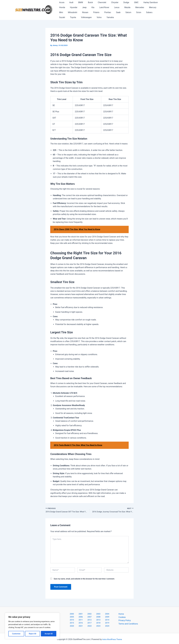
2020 (109, 621)
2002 (83, 614)
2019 (102, 621)
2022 (87, 624)
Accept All (49, 634)
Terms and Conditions (128, 624)
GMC (129, 2)
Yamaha (71, 17)
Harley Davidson (142, 2)
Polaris (72, 12)
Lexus (101, 7)
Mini (144, 7)
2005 (102, 614)
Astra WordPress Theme (112, 638)
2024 (100, 624)
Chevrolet (98, 2)
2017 (89, 621)
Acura (61, 2)
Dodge (120, 2)
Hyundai (62, 7)
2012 (102, 618)
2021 (80, 624)
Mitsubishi (154, 7)
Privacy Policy (125, 621)
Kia (80, 7)
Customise (16, 634)
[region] (32, 626)
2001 (76, 614)
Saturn (101, 12)
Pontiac (82, 12)
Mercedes (122, 7)
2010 (89, 618)
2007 (70, 618)
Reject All (33, 634)
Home (121, 614)
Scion (110, 12)
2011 (96, 618)
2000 (70, 614)
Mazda (111, 7)
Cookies (122, 618)
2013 (109, 618)
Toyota (140, 12)
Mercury (134, 7)
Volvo (61, 17)
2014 (70, 621)
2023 (93, 624)
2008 (77, 618)
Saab (92, 12)
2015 (77, 621)
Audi (70, 2)
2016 (83, 621)
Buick (87, 2)
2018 (96, 621)
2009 (83, 618)
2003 (89, 614)
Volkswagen (152, 12)
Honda (156, 2)
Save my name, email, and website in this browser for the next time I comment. (84, 579)
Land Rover (90, 7)
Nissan (62, 12)
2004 (95, 614)
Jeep (72, 7)
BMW (78, 2)
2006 (108, 614)
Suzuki (130, 12)
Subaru (120, 12)
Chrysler (109, 2)
